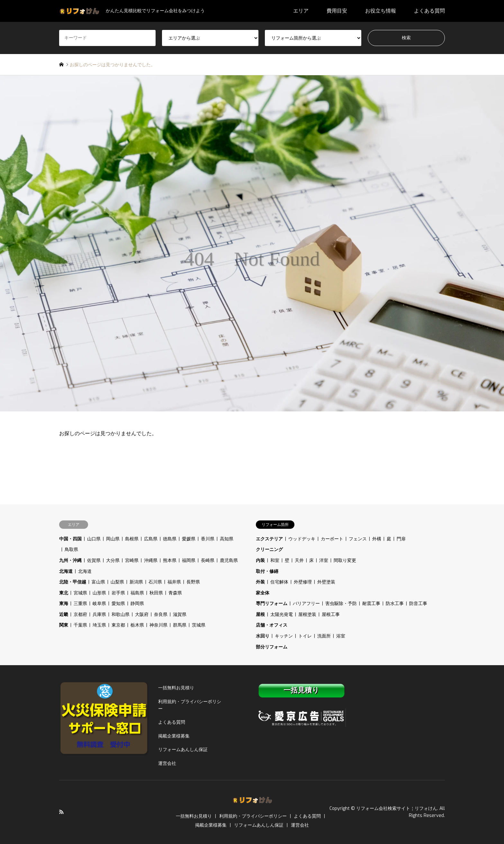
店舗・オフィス (272, 625)
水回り (263, 636)
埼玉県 (99, 625)
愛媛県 (189, 539)
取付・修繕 (267, 571)
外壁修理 (303, 582)
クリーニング (269, 550)
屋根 (260, 615)
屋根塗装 (307, 615)
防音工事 (418, 604)
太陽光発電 (282, 615)
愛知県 (118, 604)
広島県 (151, 539)
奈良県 (161, 615)
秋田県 (156, 593)
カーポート (332, 539)
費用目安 (337, 11)
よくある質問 (429, 11)
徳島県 (170, 539)
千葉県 (80, 625)
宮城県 (80, 593)
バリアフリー (306, 604)
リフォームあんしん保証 (183, 750)
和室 (275, 560)
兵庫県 (99, 615)
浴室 (341, 636)
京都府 (80, 615)
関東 (64, 625)
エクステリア (269, 539)
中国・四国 (70, 539)
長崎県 (208, 560)
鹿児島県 (229, 560)
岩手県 (118, 593)
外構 (377, 539)
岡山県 (113, 539)
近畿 (64, 615)
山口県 (94, 539)
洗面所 (324, 636)
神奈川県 (158, 625)
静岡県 (137, 604)
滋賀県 (180, 615)
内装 (260, 560)
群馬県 (180, 625)
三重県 (80, 604)
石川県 (155, 582)
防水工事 (395, 604)
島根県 (132, 539)
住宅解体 (279, 582)
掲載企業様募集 (174, 736)
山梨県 (117, 582)
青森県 (175, 593)
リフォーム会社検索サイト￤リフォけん (397, 808)
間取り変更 (345, 560)
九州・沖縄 (70, 560)
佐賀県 (94, 560)
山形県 (99, 593)
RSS (61, 812)
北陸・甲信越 (73, 582)
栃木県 (137, 625)
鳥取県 (71, 550)
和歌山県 (121, 615)
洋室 (324, 560)
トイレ (305, 636)
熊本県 (170, 560)
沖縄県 (151, 560)
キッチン (284, 636)
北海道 (66, 571)
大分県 (113, 560)
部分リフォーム (272, 647)
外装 (260, 582)
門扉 (401, 539)
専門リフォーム (272, 604)
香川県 (208, 539)
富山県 (98, 582)
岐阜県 (99, 604)
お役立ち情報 (381, 11)
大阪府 (142, 615)
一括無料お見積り (176, 688)
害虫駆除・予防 (341, 604)
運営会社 (167, 763)
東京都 (118, 625)
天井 (299, 560)
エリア (301, 11)
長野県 (193, 582)
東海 (64, 604)
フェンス (358, 539)
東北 (64, 593)
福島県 (137, 593)
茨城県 (199, 625)
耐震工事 (371, 604)
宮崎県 (132, 560)
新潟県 (136, 582)
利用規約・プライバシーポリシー (190, 705)
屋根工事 (331, 615)
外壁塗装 (326, 582)
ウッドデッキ (302, 539)
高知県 (227, 539)
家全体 (263, 593)
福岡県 (189, 560)
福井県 (174, 582)
